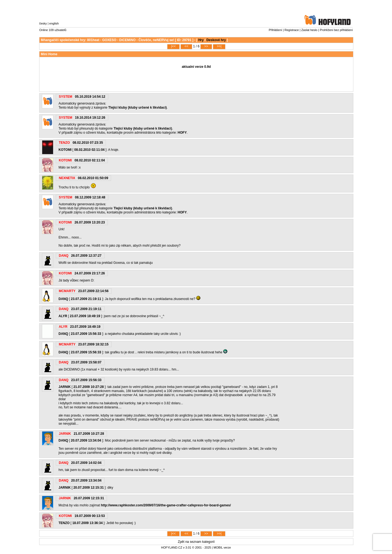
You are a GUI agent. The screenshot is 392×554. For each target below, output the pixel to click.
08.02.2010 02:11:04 (89, 150)
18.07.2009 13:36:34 (88, 523)
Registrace (292, 30)
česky (43, 23)
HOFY (182, 133)
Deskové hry (216, 40)
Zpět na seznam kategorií (196, 542)
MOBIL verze (222, 547)
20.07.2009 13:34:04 (86, 440)
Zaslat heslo (309, 30)
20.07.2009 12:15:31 (89, 488)
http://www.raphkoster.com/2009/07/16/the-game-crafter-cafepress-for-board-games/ (166, 505)
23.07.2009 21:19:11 (86, 299)
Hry (201, 40)
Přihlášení (275, 30)
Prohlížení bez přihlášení (336, 30)
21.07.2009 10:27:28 (89, 387)
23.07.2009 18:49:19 (85, 316)
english (54, 23)
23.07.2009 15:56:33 (86, 334)
